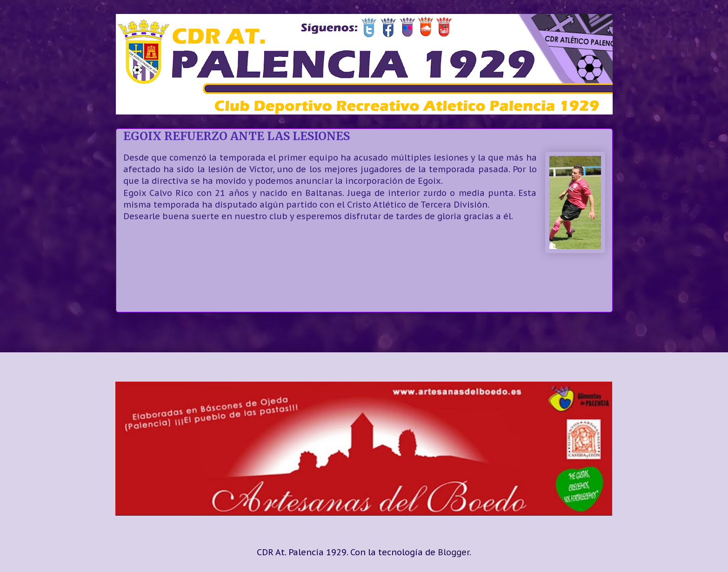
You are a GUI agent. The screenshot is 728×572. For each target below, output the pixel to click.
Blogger (454, 552)
